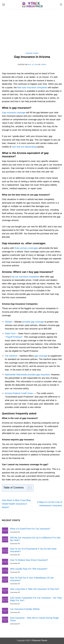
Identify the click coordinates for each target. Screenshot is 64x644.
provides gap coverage (33, 322)
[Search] (61, 5)
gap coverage (41, 356)
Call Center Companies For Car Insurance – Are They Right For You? (36, 599)
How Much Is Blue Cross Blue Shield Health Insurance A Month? (16, 504)
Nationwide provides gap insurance (33, 375)
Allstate (8, 322)
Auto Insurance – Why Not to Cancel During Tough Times (34, 619)
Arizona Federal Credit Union (19, 393)
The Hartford (11, 356)
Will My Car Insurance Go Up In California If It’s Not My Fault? (35, 539)
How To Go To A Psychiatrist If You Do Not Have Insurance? (33, 550)
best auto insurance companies (32, 87)
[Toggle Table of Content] (28, 488)
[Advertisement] (32, 29)
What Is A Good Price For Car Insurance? (30, 529)
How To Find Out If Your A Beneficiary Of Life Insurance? (32, 579)
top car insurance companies (25, 277)
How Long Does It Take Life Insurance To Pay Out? (35, 589)
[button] (4, 5)
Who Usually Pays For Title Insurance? (29, 569)
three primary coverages (26, 248)
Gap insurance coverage (14, 113)
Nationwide (10, 375)
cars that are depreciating (24, 147)
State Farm (10, 334)
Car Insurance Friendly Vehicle (25, 609)
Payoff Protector (14, 337)
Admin (44, 64)
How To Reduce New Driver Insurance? (29, 560)
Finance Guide (32, 53)
